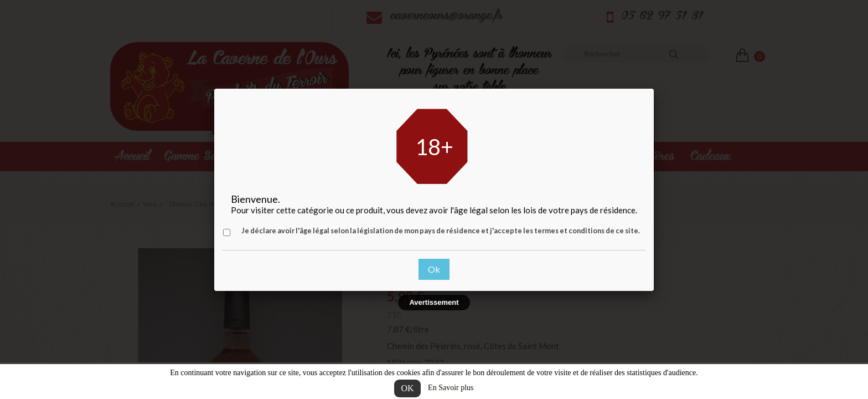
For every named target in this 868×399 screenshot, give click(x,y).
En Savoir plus (451, 388)
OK (407, 388)
